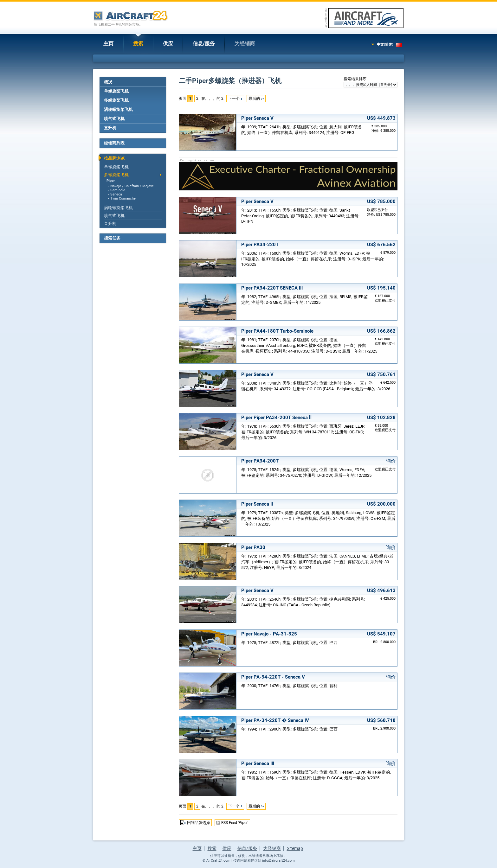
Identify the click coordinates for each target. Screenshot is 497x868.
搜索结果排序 (355, 79)
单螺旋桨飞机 (116, 91)
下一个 (234, 99)
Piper (111, 181)
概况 (108, 82)
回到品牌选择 (198, 823)
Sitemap (295, 848)
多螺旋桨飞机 (116, 100)
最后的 (254, 99)
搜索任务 (112, 238)
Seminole (118, 190)
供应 (168, 44)
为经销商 (245, 44)
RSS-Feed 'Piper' (235, 823)
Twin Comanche (123, 198)
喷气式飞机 (114, 119)
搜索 (138, 44)
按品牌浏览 (114, 158)
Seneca (116, 194)
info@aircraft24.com (278, 861)
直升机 (110, 128)
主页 (108, 44)
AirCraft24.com (218, 861)
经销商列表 (114, 143)
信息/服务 (204, 44)
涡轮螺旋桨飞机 (118, 109)
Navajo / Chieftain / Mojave (132, 186)
